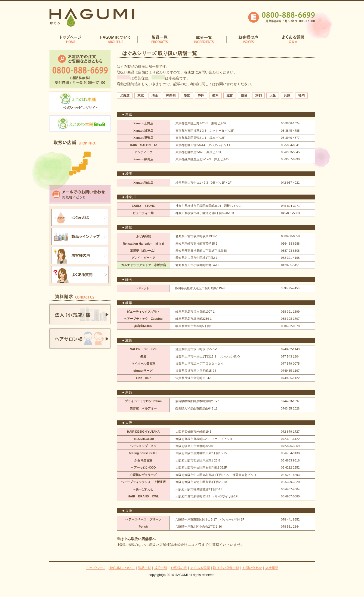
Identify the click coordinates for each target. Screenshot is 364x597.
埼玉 (155, 96)
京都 (258, 96)
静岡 (201, 96)
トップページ (95, 568)
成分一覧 (161, 568)
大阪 (273, 96)
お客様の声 (179, 568)
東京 (141, 96)
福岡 (301, 96)
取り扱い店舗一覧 (226, 568)
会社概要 (272, 568)
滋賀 (230, 96)
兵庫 (287, 96)
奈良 (244, 96)
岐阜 (215, 96)
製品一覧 (144, 568)
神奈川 (171, 96)
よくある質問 (200, 568)
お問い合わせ (252, 568)
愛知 (187, 96)
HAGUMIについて (122, 568)
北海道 (125, 96)
